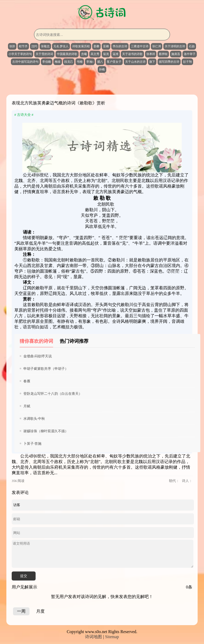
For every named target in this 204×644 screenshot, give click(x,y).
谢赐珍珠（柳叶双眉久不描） (46, 431)
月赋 (27, 406)
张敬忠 (45, 46)
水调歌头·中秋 (34, 419)
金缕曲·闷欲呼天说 (38, 356)
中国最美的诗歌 (67, 54)
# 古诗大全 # (24, 115)
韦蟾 (80, 62)
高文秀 (95, 54)
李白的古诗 (120, 46)
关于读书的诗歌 (132, 54)
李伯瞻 (47, 62)
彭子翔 (187, 62)
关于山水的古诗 (135, 62)
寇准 (116, 54)
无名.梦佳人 (61, 46)
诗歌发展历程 (81, 46)
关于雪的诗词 (44, 54)
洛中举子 (190, 54)
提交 (24, 576)
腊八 (100, 62)
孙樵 (102, 69)
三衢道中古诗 (140, 46)
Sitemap (112, 637)
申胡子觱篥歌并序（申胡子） (46, 369)
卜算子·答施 (32, 444)
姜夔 (96, 46)
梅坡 (58, 62)
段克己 (69, 62)
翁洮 (106, 54)
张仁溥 (157, 46)
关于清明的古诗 (175, 46)
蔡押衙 (163, 54)
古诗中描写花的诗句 (25, 62)
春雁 (27, 381)
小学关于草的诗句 (20, 54)
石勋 (192, 46)
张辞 (12, 46)
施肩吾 (176, 54)
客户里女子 (114, 62)
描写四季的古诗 (169, 62)
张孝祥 (151, 54)
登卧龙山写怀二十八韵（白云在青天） (53, 394)
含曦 (84, 54)
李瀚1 (90, 62)
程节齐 (23, 46)
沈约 (34, 46)
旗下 (152, 62)
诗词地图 (93, 637)
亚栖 (106, 46)
